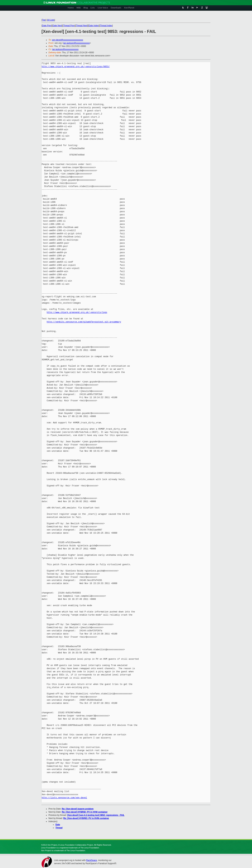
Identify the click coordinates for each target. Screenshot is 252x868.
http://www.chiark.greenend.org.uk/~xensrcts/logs (77, 312)
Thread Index (106, 26)
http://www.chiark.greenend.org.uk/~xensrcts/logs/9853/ (76, 67)
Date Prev (47, 26)
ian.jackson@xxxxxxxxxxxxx (76, 43)
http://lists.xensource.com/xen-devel (64, 798)
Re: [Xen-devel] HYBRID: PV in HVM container (85, 812)
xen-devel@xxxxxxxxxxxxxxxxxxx (68, 40)
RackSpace (91, 860)
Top (44, 20)
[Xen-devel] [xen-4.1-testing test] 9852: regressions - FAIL (96, 815)
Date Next (57, 26)
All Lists (51, 20)
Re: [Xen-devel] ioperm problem (78, 809)
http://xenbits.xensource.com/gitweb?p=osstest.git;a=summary (84, 322)
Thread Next (82, 26)
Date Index (94, 26)
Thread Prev (69, 26)
